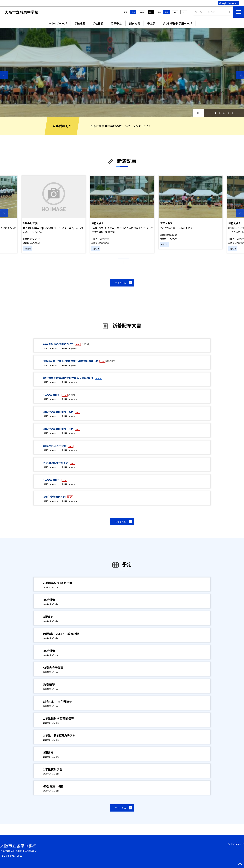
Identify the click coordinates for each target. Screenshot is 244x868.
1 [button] (215, 113)
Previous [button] (4, 75)
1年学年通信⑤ (52, 395)
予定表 (151, 23)
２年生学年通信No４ (55, 497)
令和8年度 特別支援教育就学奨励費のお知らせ (71, 361)
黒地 (151, 12)
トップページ (59, 23)
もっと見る (120, 283)
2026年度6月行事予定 (56, 463)
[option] (122, 73)
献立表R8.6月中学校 (55, 446)
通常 (133, 12)
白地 (142, 12)
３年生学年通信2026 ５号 (59, 412)
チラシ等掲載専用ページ (177, 23)
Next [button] (240, 75)
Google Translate (229, 3)
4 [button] (228, 113)
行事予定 (116, 23)
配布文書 (135, 23)
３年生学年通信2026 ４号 (59, 429)
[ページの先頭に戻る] (240, 864)
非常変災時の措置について (59, 344)
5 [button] (233, 113)
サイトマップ (237, 844)
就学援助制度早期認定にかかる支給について (69, 378)
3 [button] (224, 113)
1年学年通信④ (52, 480)
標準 (166, 12)
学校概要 (80, 23)
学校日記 (98, 23)
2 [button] (220, 113)
